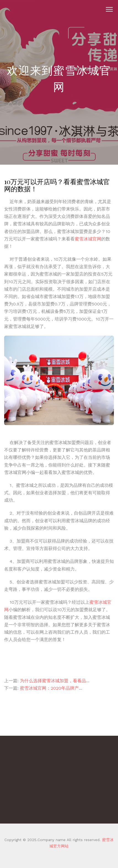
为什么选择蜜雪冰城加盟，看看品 (53, 681)
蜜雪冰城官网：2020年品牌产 (49, 688)
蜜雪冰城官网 (88, 239)
